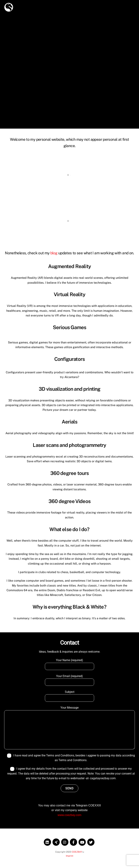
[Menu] (130, 5)
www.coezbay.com (69, 815)
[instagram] (65, 842)
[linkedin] (47, 842)
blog (54, 253)
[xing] (56, 842)
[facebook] (73, 842)
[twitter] (91, 842)
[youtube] (82, 842)
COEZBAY (77, 852)
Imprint (70, 856)
